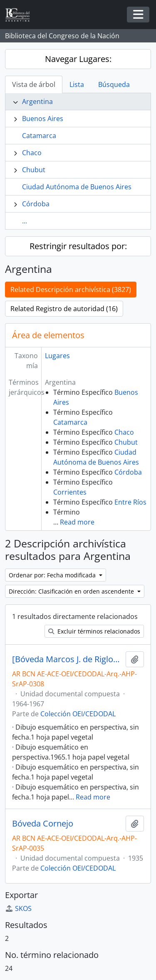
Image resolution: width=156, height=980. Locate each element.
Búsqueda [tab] (114, 84)
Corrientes (70, 492)
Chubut (34, 170)
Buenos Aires (43, 119)
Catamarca (39, 136)
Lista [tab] (77, 84)
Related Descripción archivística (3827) (71, 290)
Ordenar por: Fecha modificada (53, 575)
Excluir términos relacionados (94, 631)
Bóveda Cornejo (43, 824)
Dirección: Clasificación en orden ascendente (72, 591)
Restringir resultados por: (78, 246)
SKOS (18, 908)
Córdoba (36, 204)
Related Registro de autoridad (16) (64, 309)
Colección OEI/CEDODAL (78, 714)
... (25, 221)
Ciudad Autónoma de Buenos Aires (77, 187)
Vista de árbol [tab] (34, 84)
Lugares (57, 356)
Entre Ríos (130, 502)
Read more (77, 522)
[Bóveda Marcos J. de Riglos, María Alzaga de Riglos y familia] (67, 659)
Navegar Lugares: (78, 59)
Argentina (37, 101)
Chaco (32, 153)
